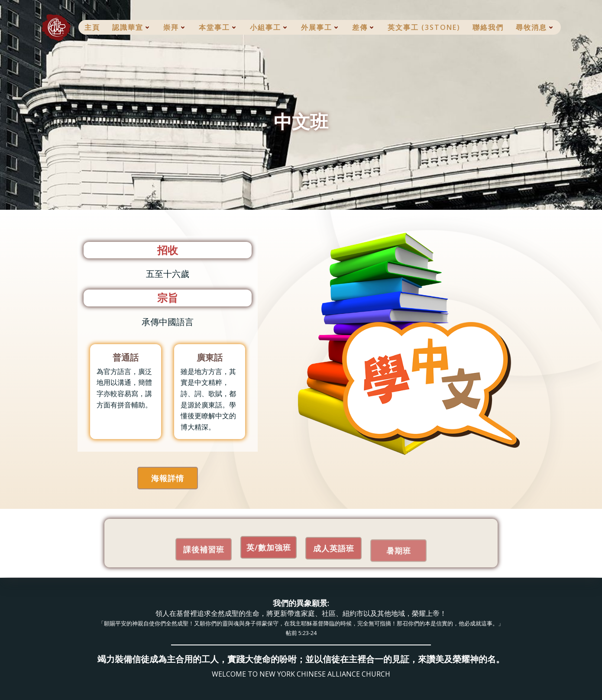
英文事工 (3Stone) (424, 27)
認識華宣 (132, 27)
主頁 (92, 27)
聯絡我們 (488, 27)
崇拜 (175, 27)
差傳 (364, 27)
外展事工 (320, 27)
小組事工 (269, 27)
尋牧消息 (535, 27)
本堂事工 (218, 27)
